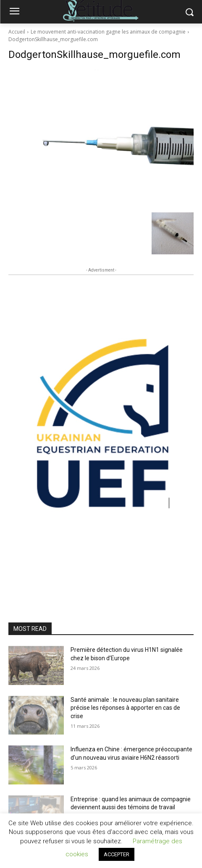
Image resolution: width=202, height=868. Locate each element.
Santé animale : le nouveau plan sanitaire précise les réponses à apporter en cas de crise (125, 708)
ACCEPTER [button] (117, 854)
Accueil (17, 32)
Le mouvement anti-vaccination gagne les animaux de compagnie (108, 32)
